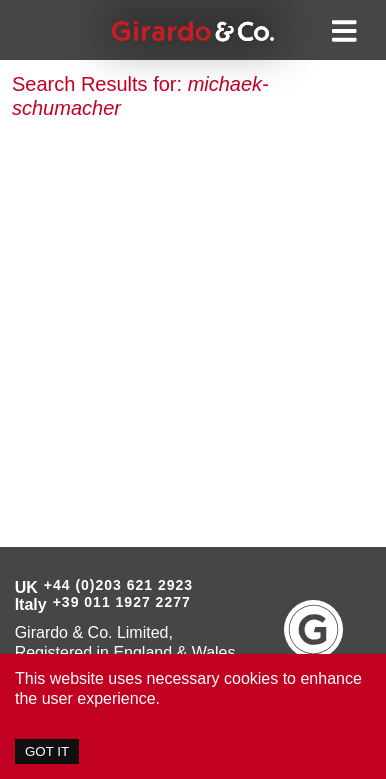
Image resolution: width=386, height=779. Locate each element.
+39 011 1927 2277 (122, 602)
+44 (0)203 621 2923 (118, 585)
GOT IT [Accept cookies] (47, 751)
